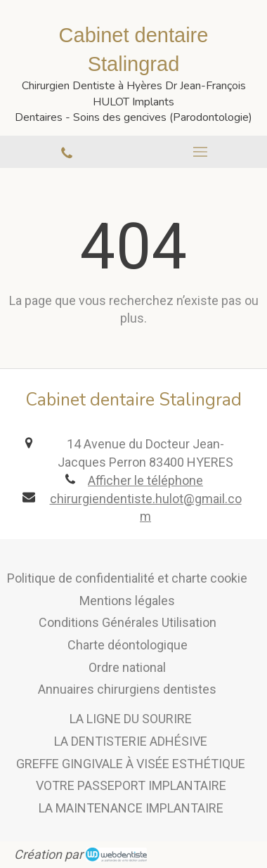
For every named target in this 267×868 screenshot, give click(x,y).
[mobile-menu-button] (200, 152)
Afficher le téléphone (145, 480)
